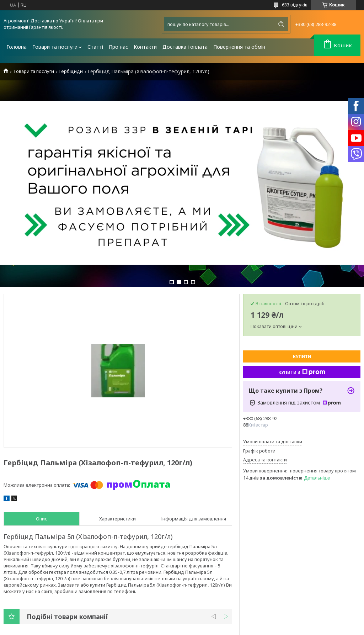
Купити (302, 357)
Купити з (302, 372)
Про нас (118, 47)
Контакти (145, 47)
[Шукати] (281, 24)
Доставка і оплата (185, 47)
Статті (95, 47)
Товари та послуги (55, 47)
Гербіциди (71, 71)
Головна (17, 47)
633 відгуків (295, 5)
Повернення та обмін (239, 47)
